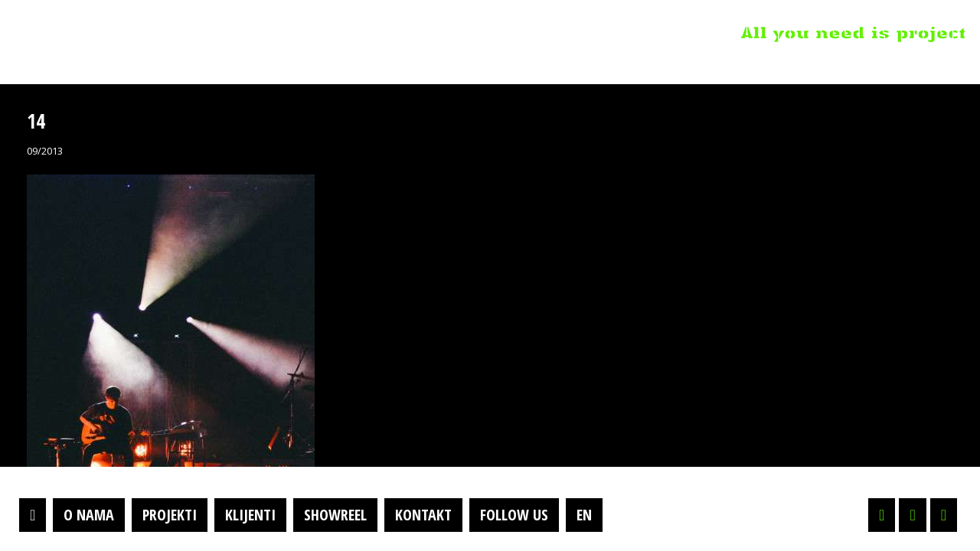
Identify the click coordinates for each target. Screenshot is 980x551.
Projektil (109, 34)
